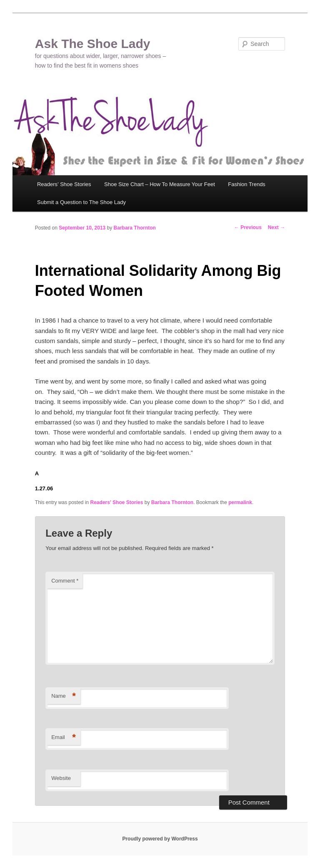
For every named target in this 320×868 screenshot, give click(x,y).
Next (276, 227)
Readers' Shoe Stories (117, 502)
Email (64, 738)
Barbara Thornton (135, 228)
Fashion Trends (247, 184)
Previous (248, 227)
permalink (240, 502)
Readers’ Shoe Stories (64, 184)
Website (61, 778)
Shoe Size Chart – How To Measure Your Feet (160, 184)
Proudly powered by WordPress (160, 839)
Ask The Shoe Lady (93, 44)
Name (64, 696)
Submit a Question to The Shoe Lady (81, 202)
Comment (65, 581)
